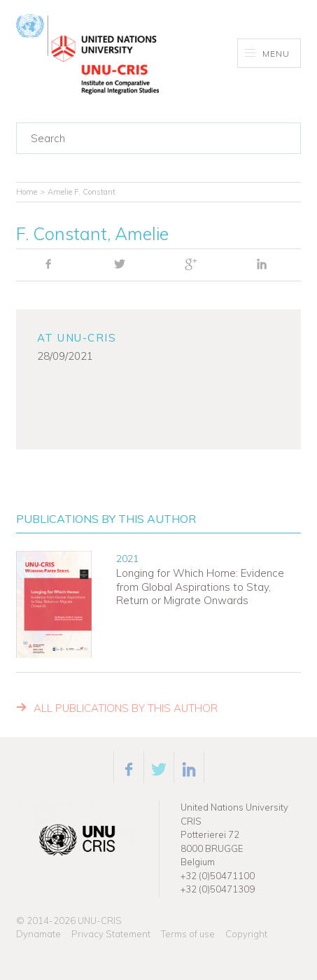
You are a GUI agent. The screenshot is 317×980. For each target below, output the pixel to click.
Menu (268, 54)
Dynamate (38, 934)
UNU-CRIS (100, 920)
